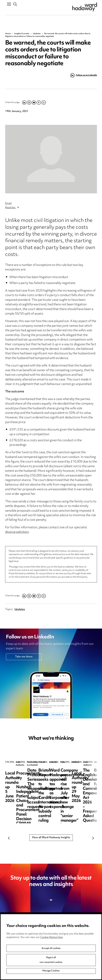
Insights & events (22, 34)
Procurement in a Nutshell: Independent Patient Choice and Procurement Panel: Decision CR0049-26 (80, 780)
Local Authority (23, 762)
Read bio (12, 208)
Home (8, 34)
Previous (9, 838)
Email (8, 203)
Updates (37, 34)
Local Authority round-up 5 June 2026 (27, 773)
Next (93, 838)
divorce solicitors (17, 532)
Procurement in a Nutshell (83, 762)
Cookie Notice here (52, 937)
